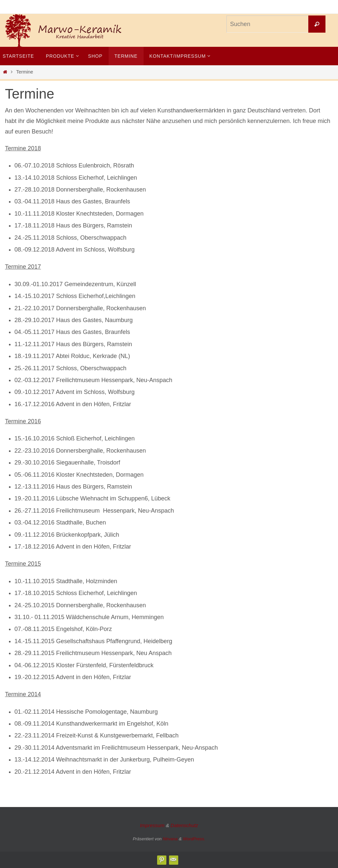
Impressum (152, 825)
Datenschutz (184, 825)
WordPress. (194, 839)
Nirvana (170, 839)
